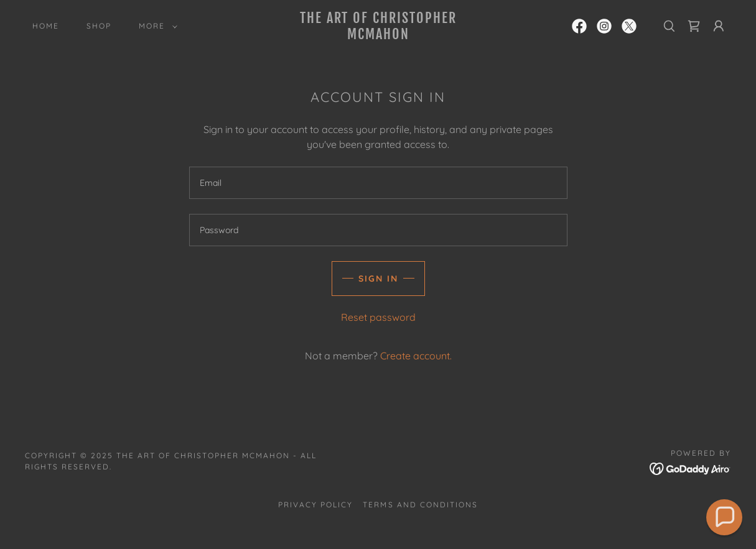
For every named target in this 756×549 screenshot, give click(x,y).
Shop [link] (99, 26)
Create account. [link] (416, 356)
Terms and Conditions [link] (420, 505)
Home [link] (46, 26)
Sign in (378, 279)
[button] (156, 26)
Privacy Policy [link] (315, 505)
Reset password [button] (378, 317)
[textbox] (378, 183)
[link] (378, 35)
